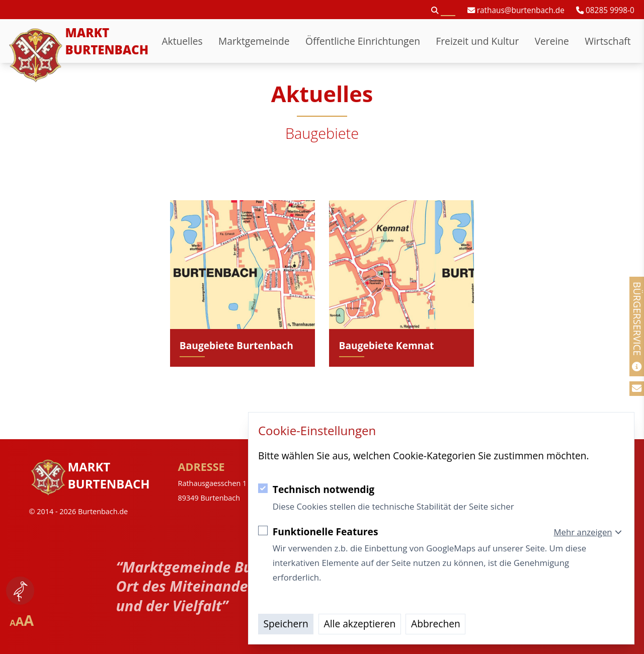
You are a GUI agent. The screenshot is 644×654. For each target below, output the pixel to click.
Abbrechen (436, 624)
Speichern (286, 624)
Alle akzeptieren (360, 624)
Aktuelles (182, 41)
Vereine (552, 41)
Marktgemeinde (254, 41)
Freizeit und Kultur (477, 41)
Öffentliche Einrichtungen (363, 41)
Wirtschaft (608, 41)
